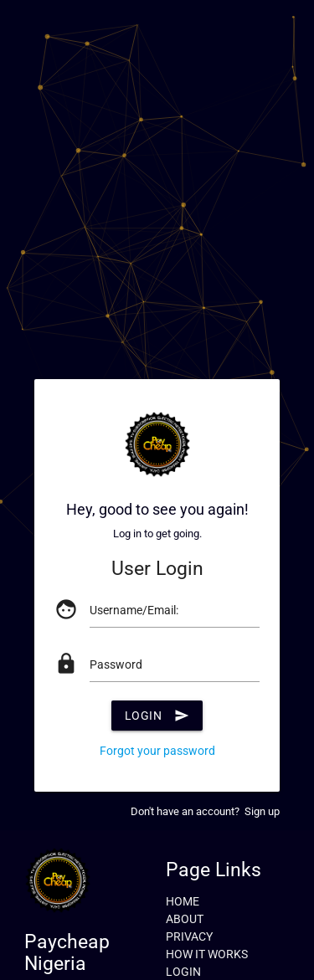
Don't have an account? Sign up (205, 811)
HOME (183, 901)
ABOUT (185, 919)
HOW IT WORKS (207, 954)
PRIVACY (189, 936)
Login (157, 716)
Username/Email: (134, 610)
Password (116, 664)
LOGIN (183, 972)
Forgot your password (157, 751)
